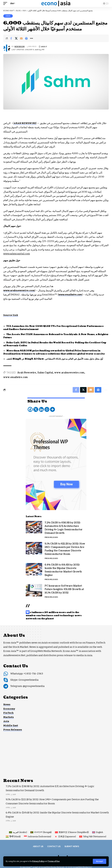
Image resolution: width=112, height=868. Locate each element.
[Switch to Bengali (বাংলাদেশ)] (41, 832)
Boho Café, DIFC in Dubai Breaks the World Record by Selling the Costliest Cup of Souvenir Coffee (55, 344)
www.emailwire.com (15, 377)
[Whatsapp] (47, 409)
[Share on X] (16, 38)
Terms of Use (54, 861)
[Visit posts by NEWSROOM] (7, 48)
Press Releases (51, 537)
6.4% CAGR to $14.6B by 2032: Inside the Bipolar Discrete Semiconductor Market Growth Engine (63, 570)
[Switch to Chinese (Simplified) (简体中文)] (72, 832)
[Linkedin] (41, 409)
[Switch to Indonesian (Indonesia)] (38, 837)
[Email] (21, 38)
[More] (52, 409)
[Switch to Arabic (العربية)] (18, 832)
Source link (11, 315)
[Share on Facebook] (11, 38)
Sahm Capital (45, 373)
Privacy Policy (38, 861)
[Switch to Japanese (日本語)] (65, 837)
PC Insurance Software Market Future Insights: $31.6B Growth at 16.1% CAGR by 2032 (64, 589)
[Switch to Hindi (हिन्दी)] (13, 837)
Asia (8, 16)
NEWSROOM (20, 46)
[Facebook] (30, 409)
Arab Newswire (27, 373)
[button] (100, 861)
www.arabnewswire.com (69, 373)
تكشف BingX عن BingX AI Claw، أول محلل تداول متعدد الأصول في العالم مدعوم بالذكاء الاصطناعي (55, 359)
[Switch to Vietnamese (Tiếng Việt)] (93, 837)
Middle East (11, 726)
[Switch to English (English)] (98, 832)
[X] (36, 409)
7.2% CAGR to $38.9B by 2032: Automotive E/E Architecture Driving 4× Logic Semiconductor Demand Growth (64, 528)
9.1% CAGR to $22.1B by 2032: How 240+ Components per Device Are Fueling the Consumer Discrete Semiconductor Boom (65, 549)
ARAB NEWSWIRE (25, 123)
